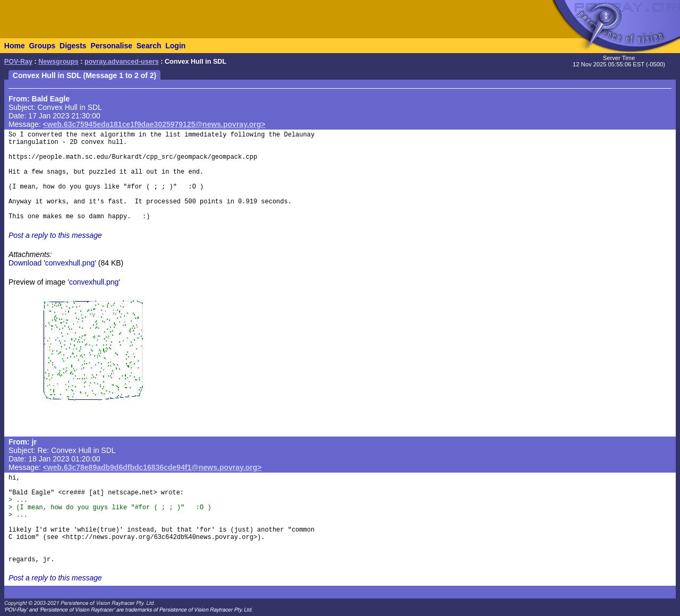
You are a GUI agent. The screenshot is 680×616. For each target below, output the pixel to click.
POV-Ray (18, 62)
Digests (73, 46)
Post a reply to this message (55, 235)
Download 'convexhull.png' (52, 263)
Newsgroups (58, 62)
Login (175, 46)
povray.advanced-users (122, 62)
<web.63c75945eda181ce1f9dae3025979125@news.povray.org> (154, 124)
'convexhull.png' (94, 282)
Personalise (111, 46)
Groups (42, 46)
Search (149, 46)
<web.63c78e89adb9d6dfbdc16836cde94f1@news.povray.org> (152, 467)
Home (15, 46)
